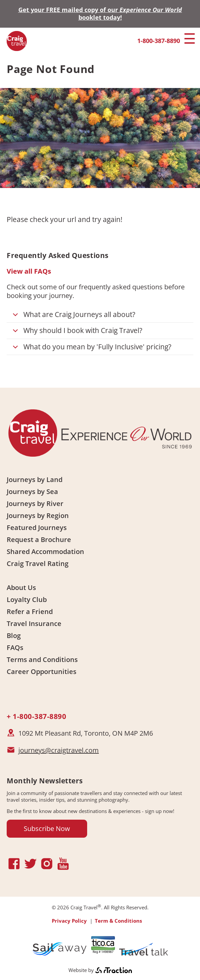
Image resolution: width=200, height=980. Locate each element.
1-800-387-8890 (159, 41)
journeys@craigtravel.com (59, 750)
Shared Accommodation (45, 551)
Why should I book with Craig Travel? (76, 332)
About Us (21, 587)
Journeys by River (35, 503)
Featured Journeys (37, 527)
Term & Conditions (118, 921)
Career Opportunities (42, 671)
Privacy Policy (69, 921)
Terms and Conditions (42, 659)
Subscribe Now (47, 828)
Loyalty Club (27, 599)
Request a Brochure (39, 539)
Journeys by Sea (32, 491)
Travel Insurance (34, 623)
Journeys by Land (35, 479)
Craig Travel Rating (38, 563)
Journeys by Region (38, 515)
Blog (14, 635)
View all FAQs (29, 271)
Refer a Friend (30, 611)
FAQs (15, 647)
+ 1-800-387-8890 (36, 716)
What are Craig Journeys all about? (73, 316)
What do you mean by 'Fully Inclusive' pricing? (91, 348)
